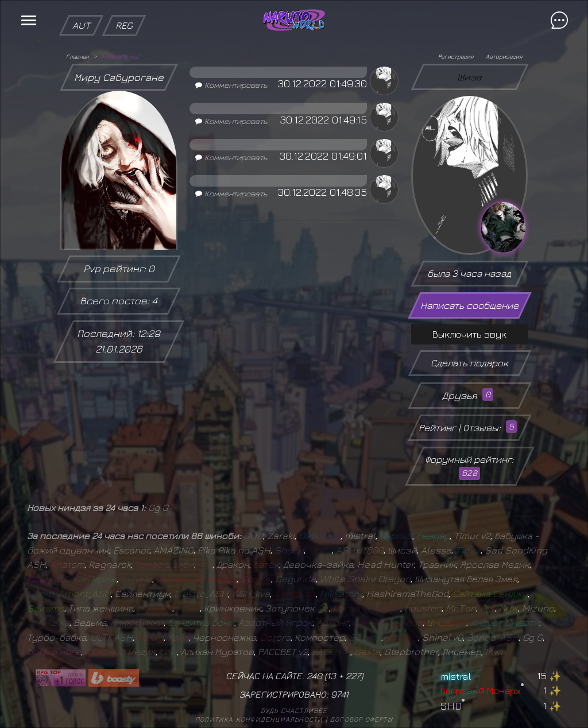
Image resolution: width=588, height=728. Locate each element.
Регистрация (456, 56)
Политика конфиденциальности (259, 719)
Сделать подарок (469, 363)
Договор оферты (361, 719)
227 (353, 676)
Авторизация (504, 56)
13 (331, 676)
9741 (340, 694)
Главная (77, 56)
